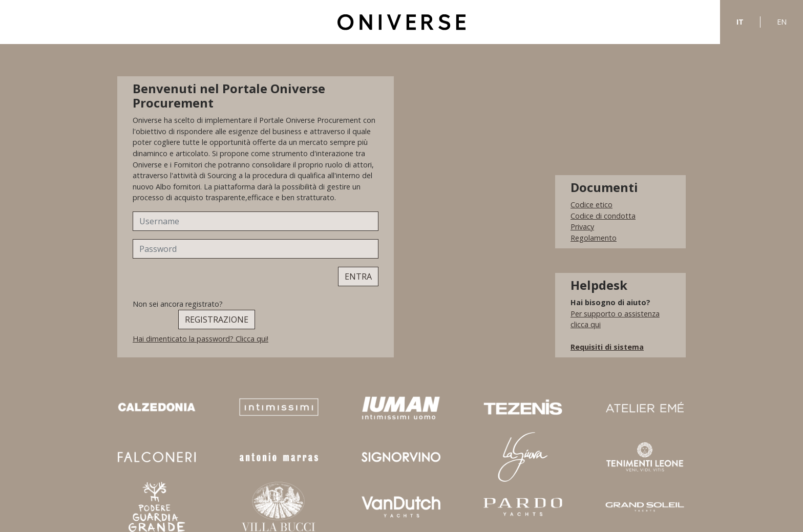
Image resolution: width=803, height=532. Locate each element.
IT (740, 22)
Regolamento (594, 238)
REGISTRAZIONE (217, 320)
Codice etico (591, 205)
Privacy (582, 227)
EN (782, 22)
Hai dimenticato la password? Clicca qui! (200, 339)
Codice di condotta (603, 216)
